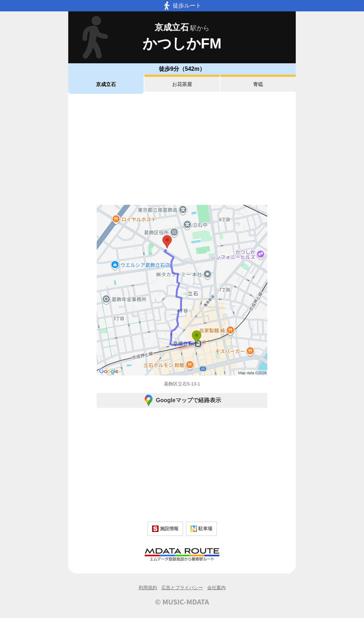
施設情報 (165, 529)
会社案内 (216, 588)
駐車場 (201, 529)
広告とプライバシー (182, 588)
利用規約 (148, 588)
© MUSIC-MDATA (182, 602)
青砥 (258, 84)
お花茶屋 (182, 84)
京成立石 (106, 84)
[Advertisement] (182, 149)
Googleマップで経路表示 (182, 400)
